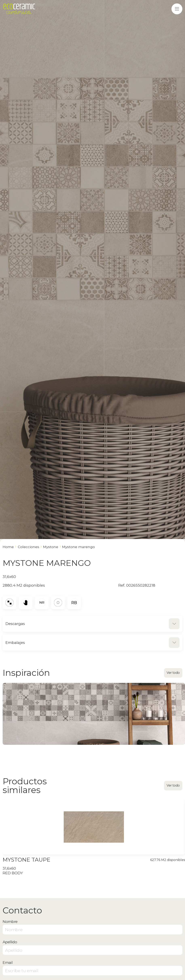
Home (8, 547)
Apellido (10, 942)
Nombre (10, 922)
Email (8, 963)
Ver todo (173, 673)
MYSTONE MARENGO (78, 547)
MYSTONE (51, 547)
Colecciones (29, 547)
